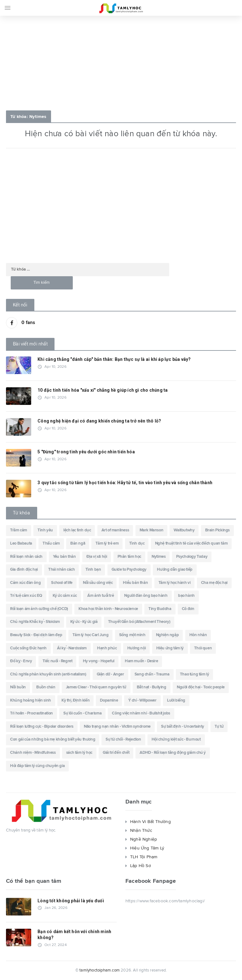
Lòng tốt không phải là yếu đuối (71, 901)
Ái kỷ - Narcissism (72, 648)
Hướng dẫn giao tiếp (175, 570)
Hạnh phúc (107, 648)
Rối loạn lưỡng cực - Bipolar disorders (42, 727)
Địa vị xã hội (97, 557)
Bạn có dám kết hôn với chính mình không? (74, 935)
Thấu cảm (51, 543)
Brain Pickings (217, 530)
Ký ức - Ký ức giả (84, 622)
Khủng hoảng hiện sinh (31, 700)
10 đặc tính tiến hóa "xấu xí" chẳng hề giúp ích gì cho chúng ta (103, 390)
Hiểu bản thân (135, 583)
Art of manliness (115, 530)
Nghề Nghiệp (144, 839)
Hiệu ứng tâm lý (170, 648)
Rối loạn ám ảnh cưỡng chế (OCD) (39, 609)
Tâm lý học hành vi (175, 583)
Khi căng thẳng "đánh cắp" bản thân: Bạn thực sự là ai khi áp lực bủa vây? (114, 359)
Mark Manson (152, 530)
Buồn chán (46, 687)
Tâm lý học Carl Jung (90, 635)
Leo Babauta (21, 543)
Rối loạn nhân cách (26, 557)
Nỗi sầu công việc (98, 583)
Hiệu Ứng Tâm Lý (147, 848)
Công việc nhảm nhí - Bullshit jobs (141, 713)
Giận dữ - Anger (110, 674)
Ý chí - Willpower (142, 700)
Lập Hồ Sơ (141, 866)
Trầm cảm (19, 530)
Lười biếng (176, 700)
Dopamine (109, 700)
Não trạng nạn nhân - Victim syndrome (117, 727)
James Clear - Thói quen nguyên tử (96, 687)
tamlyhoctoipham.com (100, 970)
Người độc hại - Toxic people (201, 687)
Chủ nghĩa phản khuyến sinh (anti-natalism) (48, 674)
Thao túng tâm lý (195, 674)
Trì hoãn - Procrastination (32, 713)
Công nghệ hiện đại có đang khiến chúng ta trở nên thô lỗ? (99, 421)
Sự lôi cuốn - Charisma (82, 713)
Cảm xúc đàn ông (25, 583)
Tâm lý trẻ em (107, 543)
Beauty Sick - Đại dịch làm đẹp (36, 635)
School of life (62, 583)
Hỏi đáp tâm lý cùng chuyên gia (37, 766)
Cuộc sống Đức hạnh (28, 648)
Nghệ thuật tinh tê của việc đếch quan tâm (191, 543)
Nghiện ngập (167, 635)
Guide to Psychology (129, 570)
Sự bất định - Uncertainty (183, 727)
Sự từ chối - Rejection (123, 739)
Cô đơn (188, 609)
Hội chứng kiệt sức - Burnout (176, 739)
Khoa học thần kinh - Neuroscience (108, 609)
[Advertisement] (121, 61)
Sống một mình (132, 635)
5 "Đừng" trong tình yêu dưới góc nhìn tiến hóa (86, 452)
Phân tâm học (129, 557)
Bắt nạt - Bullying (152, 687)
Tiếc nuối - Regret (58, 661)
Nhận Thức (141, 831)
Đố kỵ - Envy (21, 661)
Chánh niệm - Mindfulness (33, 753)
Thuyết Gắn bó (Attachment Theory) (139, 622)
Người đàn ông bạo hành (146, 596)
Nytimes (158, 557)
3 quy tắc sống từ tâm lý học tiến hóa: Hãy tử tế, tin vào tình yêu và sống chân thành (125, 483)
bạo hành (186, 596)
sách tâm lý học (79, 753)
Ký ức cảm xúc (65, 596)
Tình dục (137, 543)
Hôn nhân (198, 635)
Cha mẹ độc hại (214, 583)
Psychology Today (192, 557)
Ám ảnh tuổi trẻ (101, 596)
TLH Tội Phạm (144, 857)
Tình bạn (93, 570)
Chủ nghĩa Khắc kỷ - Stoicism (35, 622)
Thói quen (203, 648)
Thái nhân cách (61, 570)
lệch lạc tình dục (77, 530)
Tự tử (219, 727)
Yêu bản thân (64, 557)
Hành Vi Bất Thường (150, 822)
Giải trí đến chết (116, 753)
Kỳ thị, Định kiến (75, 700)
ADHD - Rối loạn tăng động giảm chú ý (173, 753)
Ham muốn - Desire (141, 661)
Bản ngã (78, 543)
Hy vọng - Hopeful (99, 661)
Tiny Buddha (160, 609)
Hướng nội (136, 648)
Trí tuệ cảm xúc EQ (26, 596)
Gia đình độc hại (24, 570)
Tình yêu (45, 530)
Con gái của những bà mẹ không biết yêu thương (53, 739)
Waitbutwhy (184, 530)
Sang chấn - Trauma (152, 674)
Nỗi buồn (18, 687)
